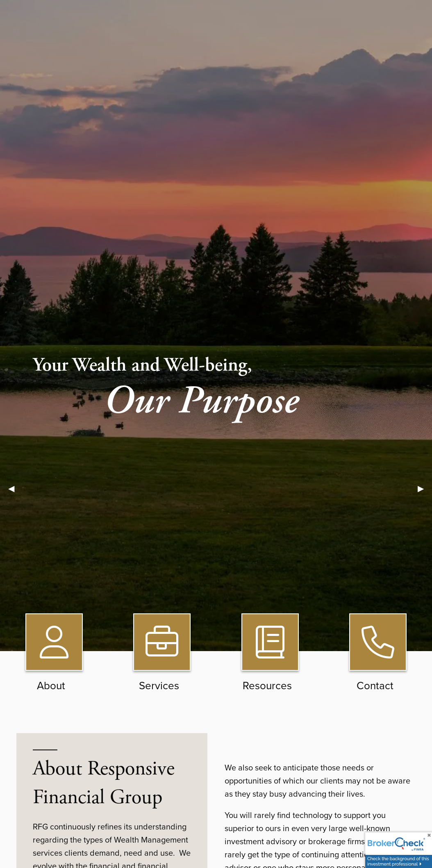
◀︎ (15, 488)
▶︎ (425, 488)
